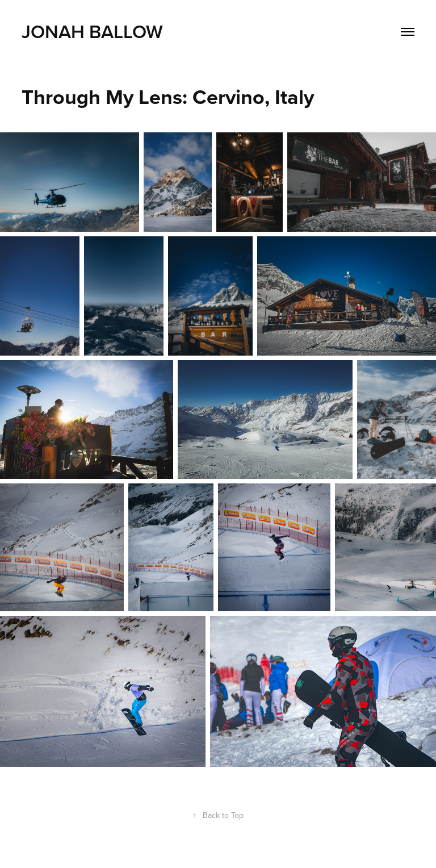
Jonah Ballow (92, 31)
